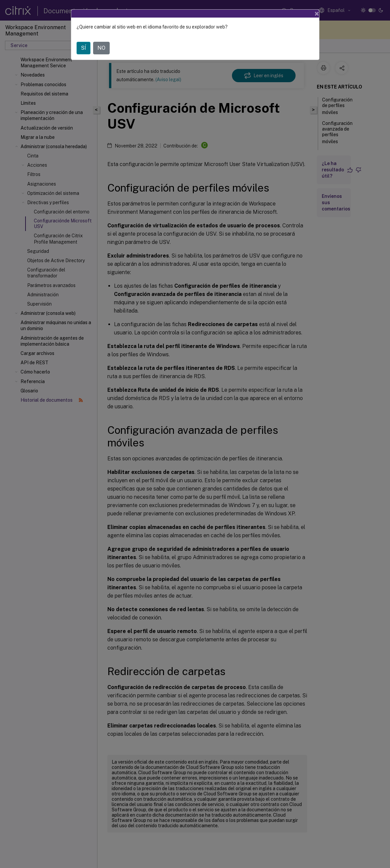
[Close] (317, 14)
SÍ (84, 48)
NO (101, 48)
